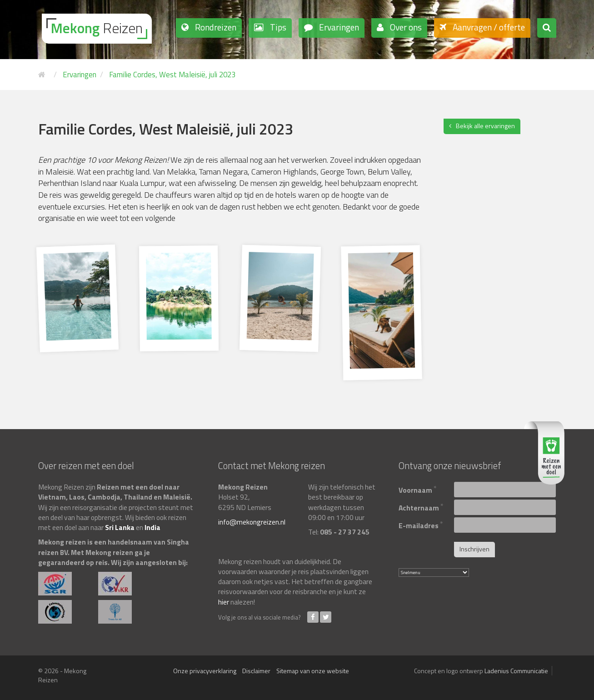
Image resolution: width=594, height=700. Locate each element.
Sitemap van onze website (313, 671)
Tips (277, 27)
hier (224, 602)
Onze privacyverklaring (205, 671)
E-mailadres (421, 524)
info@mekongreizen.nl (252, 522)
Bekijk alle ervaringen (485, 126)
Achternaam (421, 507)
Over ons (405, 27)
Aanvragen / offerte (488, 27)
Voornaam (418, 489)
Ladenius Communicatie (516, 671)
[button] (547, 28)
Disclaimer (256, 671)
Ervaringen (338, 27)
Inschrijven (474, 549)
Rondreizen (215, 27)
